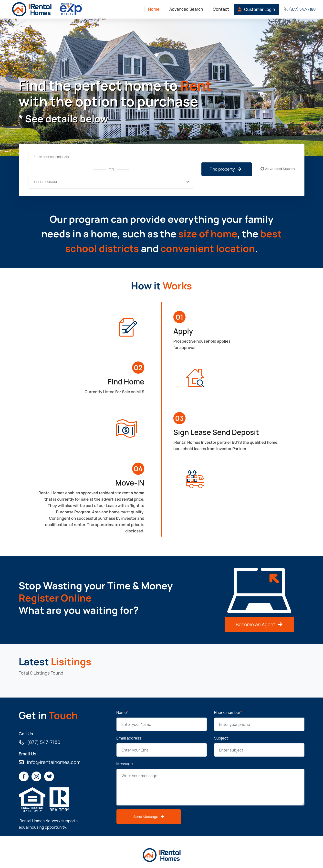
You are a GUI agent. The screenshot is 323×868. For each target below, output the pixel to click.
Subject (222, 738)
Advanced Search (278, 169)
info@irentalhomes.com (50, 762)
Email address (130, 738)
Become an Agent (259, 624)
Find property (225, 169)
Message (125, 764)
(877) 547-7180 (302, 9)
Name (123, 712)
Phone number (228, 712)
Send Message (149, 817)
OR (111, 170)
